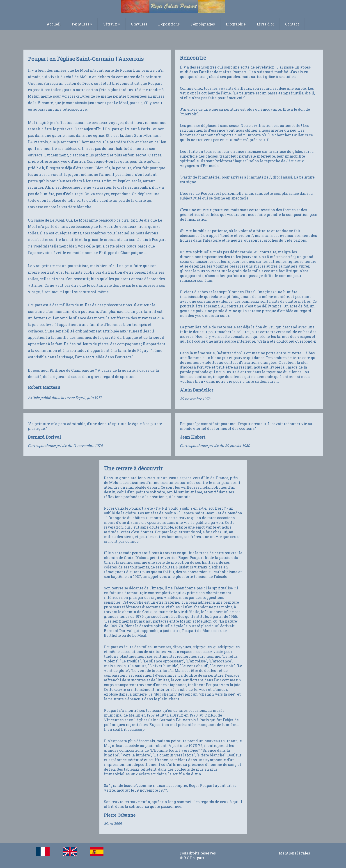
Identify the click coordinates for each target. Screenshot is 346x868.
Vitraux (111, 24)
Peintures (82, 24)
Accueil (54, 24)
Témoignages (203, 24)
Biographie (236, 24)
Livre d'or (265, 24)
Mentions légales (294, 853)
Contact (292, 24)
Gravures (139, 24)
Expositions (169, 24)
